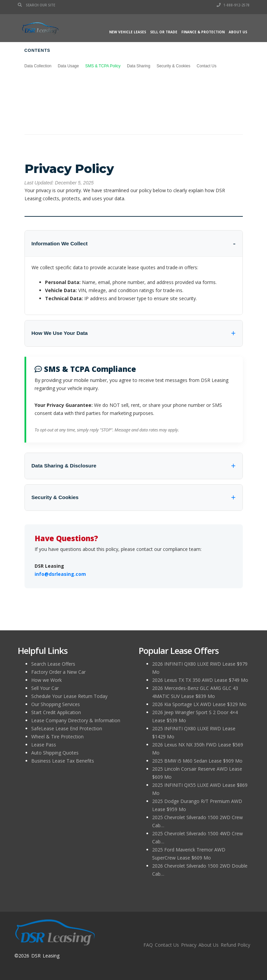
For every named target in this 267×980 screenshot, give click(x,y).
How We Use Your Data (60, 333)
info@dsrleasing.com (60, 574)
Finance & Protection (203, 32)
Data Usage (68, 66)
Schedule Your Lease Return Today (69, 696)
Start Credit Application (56, 712)
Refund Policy (235, 945)
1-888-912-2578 (233, 5)
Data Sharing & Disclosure (64, 466)
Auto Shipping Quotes (55, 753)
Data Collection (38, 66)
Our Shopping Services (56, 704)
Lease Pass (44, 745)
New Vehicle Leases (128, 32)
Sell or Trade (164, 32)
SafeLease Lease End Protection (67, 728)
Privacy (189, 945)
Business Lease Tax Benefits (63, 761)
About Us (238, 32)
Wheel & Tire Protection (57, 737)
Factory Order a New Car (58, 672)
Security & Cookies (173, 66)
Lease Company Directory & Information (76, 720)
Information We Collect (60, 243)
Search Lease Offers (53, 664)
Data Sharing (139, 66)
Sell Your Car (45, 688)
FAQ (148, 945)
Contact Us (207, 66)
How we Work (47, 680)
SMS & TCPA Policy (103, 66)
